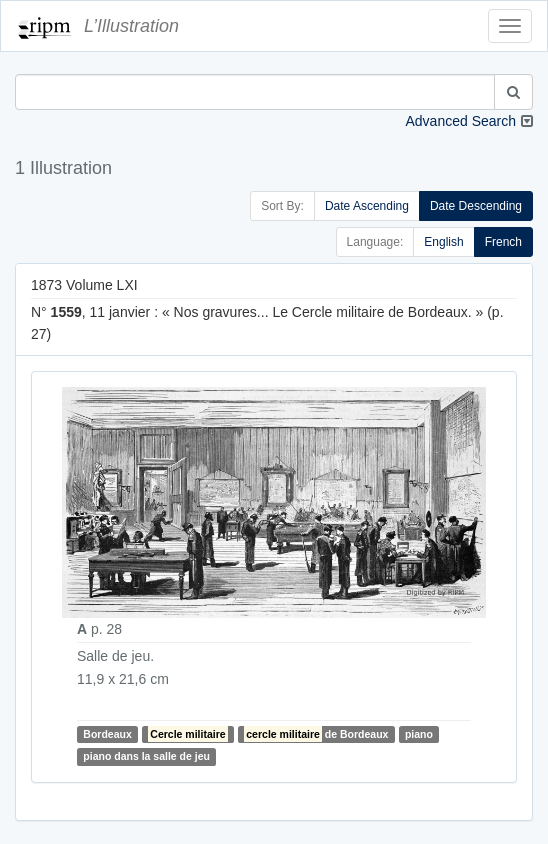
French (503, 242)
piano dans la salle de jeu (146, 757)
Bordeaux (107, 734)
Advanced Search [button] (460, 121)
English (443, 242)
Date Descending (476, 206)
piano (419, 734)
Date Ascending (367, 206)
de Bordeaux (316, 734)
